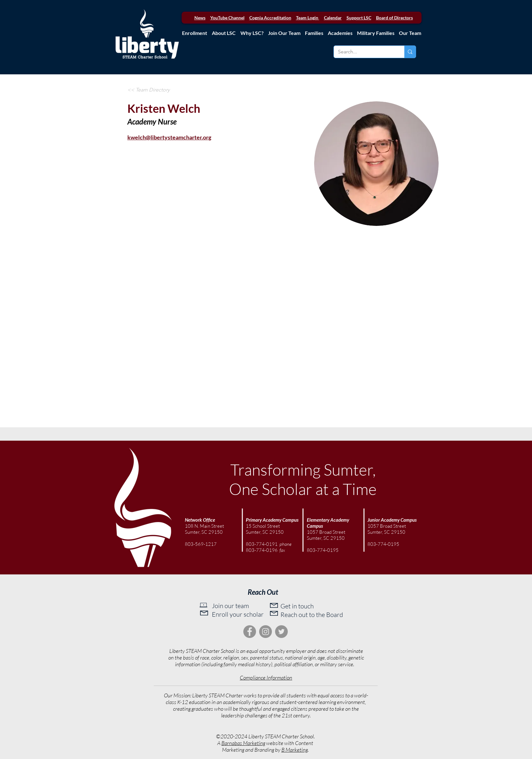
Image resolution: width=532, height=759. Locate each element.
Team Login (307, 18)
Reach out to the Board (312, 615)
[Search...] (365, 52)
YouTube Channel (227, 18)
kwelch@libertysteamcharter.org (169, 137)
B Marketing (295, 750)
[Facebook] (250, 632)
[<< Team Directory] (148, 90)
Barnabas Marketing (243, 743)
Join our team (230, 606)
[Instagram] (266, 632)
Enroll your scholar (238, 614)
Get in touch (297, 606)
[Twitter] (281, 632)
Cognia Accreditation (270, 18)
